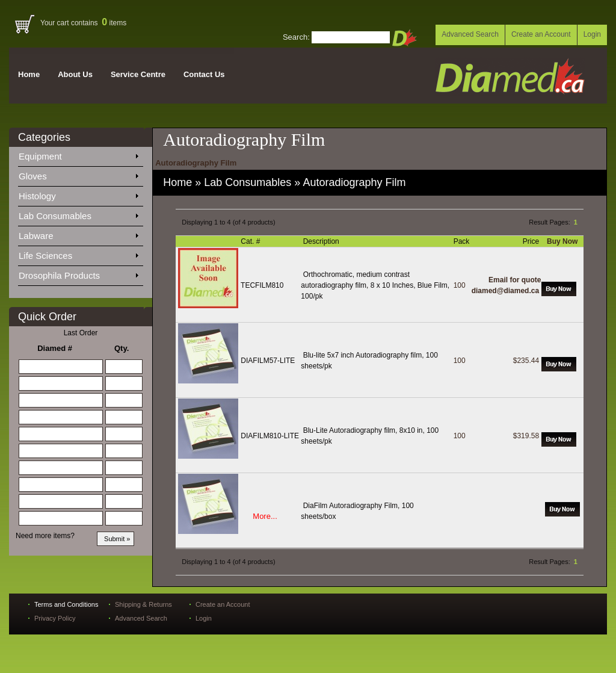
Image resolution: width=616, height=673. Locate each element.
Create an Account (541, 34)
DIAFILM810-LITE (270, 436)
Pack (463, 241)
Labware (78, 234)
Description (322, 241)
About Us (75, 74)
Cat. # (251, 241)
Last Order (81, 333)
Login (592, 34)
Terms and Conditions (66, 604)
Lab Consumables (78, 214)
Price (532, 241)
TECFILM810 (262, 285)
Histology (78, 194)
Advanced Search (470, 34)
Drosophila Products (78, 273)
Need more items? (45, 536)
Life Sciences (78, 253)
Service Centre (138, 74)
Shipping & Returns (143, 604)
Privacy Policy (55, 618)
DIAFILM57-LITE (268, 361)
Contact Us (204, 74)
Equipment (78, 154)
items (114, 23)
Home (29, 74)
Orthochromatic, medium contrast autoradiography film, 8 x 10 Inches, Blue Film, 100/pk (375, 285)
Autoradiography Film (354, 182)
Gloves (78, 174)
